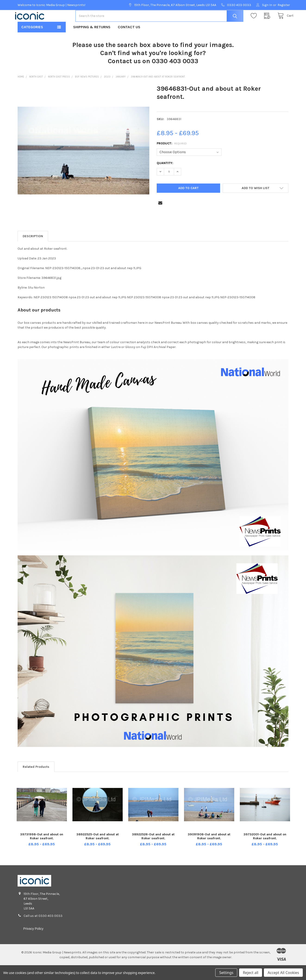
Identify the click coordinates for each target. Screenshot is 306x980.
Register (284, 5)
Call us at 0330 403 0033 (43, 931)
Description (33, 251)
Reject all (251, 973)
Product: (172, 158)
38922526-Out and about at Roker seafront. (153, 851)
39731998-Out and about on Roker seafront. (42, 851)
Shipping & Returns (92, 42)
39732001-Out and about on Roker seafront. (265, 851)
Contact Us (129, 42)
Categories (32, 42)
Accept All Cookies (283, 973)
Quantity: (165, 178)
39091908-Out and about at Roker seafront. (209, 851)
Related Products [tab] (36, 782)
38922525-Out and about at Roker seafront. (98, 851)
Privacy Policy (33, 943)
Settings (226, 973)
